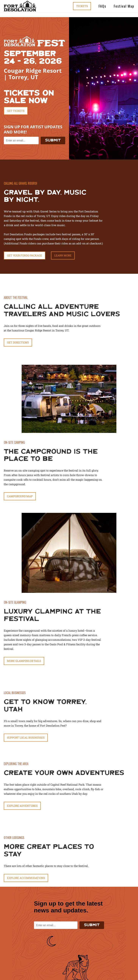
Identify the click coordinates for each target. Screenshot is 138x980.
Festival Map (124, 6)
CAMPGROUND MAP (20, 496)
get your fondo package (25, 255)
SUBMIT (53, 140)
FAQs (102, 6)
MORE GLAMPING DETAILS (24, 661)
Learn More (63, 255)
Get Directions (18, 342)
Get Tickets (16, 111)
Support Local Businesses (26, 738)
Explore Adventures (22, 806)
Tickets (82, 6)
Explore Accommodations (26, 878)
